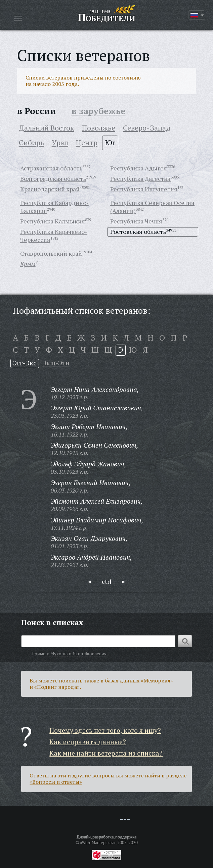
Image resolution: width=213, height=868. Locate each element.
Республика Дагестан (140, 178)
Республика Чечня (136, 221)
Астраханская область (51, 168)
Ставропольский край (51, 253)
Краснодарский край (50, 189)
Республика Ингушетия (144, 189)
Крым (28, 264)
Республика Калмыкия (53, 221)
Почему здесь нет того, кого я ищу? (105, 730)
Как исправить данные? (88, 742)
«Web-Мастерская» (98, 843)
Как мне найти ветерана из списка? (106, 753)
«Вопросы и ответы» (56, 782)
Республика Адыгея (139, 168)
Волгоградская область (53, 178)
